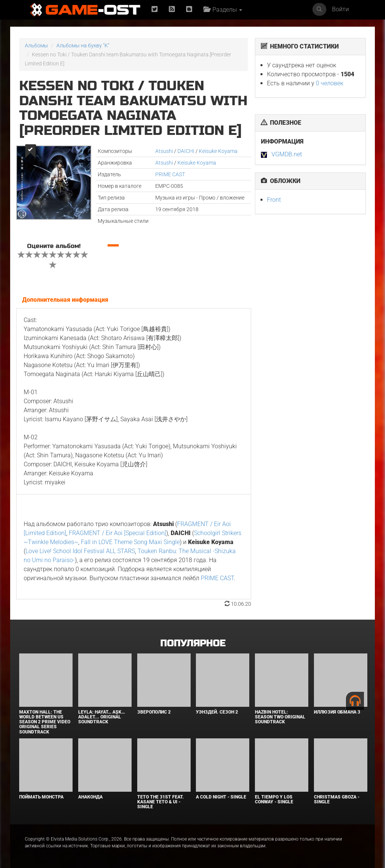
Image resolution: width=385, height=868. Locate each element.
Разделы (223, 10)
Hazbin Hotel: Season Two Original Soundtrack (280, 717)
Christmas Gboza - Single (337, 799)
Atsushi (164, 151)
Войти (340, 9)
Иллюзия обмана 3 (337, 712)
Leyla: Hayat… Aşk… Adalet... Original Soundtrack (102, 717)
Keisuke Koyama (218, 151)
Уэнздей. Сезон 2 (217, 712)
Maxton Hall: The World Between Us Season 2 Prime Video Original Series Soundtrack (45, 722)
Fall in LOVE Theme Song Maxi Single (130, 542)
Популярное (193, 643)
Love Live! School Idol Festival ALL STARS (80, 551)
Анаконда (90, 797)
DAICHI (186, 151)
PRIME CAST (170, 174)
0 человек (330, 83)
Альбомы (36, 45)
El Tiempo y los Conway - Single (274, 799)
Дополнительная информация (65, 300)
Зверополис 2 (154, 712)
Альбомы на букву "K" (83, 45)
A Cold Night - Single (221, 797)
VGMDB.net (287, 154)
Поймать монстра (41, 797)
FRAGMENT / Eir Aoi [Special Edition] (117, 533)
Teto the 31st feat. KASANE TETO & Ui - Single (161, 802)
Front (274, 200)
